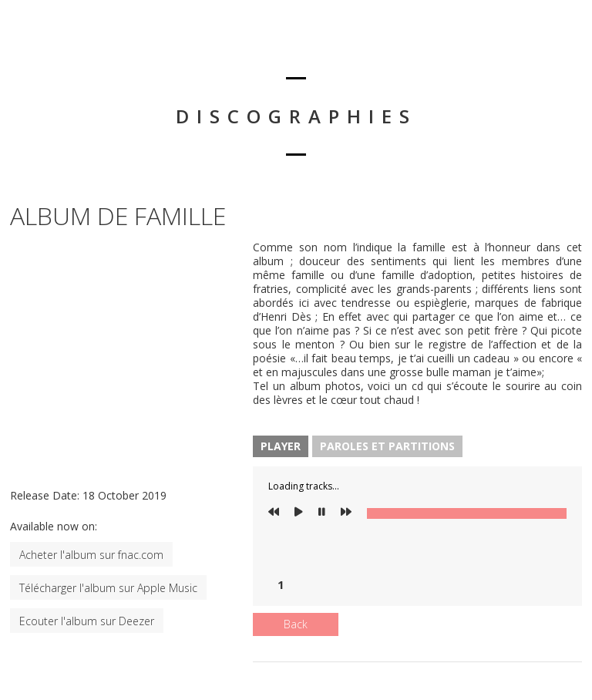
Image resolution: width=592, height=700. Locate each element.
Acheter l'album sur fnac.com (91, 555)
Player (281, 446)
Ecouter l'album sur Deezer (87, 621)
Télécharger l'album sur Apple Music (108, 588)
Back (296, 624)
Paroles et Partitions (387, 446)
